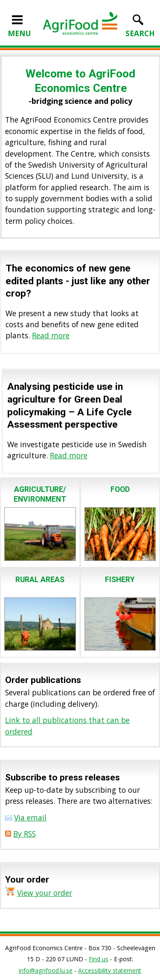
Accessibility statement (110, 970)
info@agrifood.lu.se (46, 970)
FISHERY (120, 580)
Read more (51, 335)
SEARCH (140, 28)
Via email (30, 817)
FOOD (120, 489)
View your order (45, 893)
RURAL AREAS (40, 580)
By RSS (25, 834)
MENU (19, 28)
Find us (99, 959)
